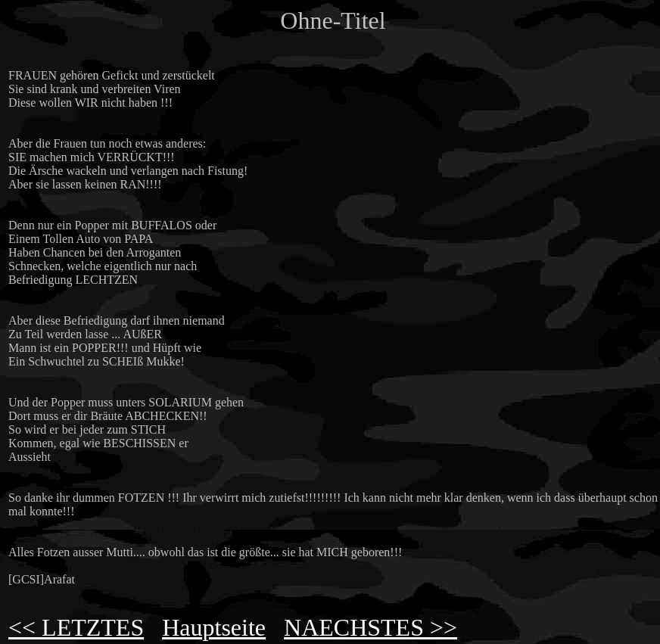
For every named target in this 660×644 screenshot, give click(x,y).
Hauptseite (214, 627)
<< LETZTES (76, 627)
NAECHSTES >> (370, 627)
